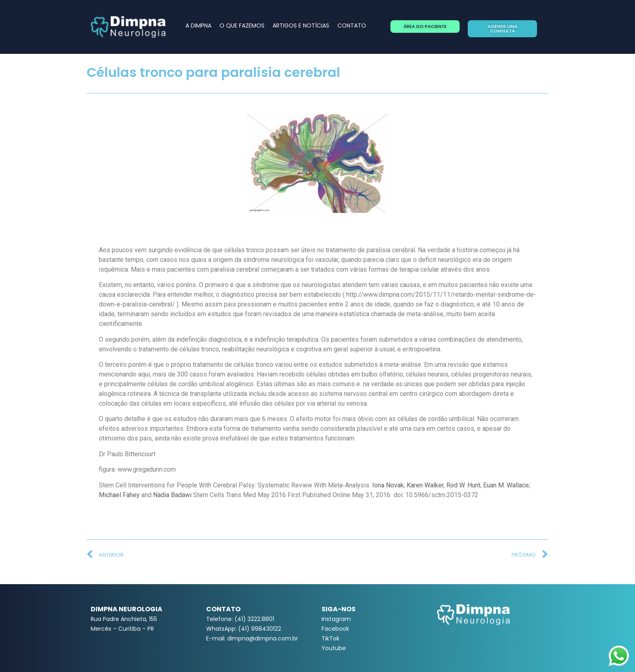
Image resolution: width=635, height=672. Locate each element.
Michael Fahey (119, 495)
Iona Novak (388, 485)
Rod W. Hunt (463, 485)
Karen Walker (425, 485)
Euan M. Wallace (506, 485)
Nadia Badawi (172, 495)
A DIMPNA (198, 26)
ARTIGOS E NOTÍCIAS (301, 26)
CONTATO (352, 26)
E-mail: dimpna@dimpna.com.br (252, 638)
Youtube (334, 648)
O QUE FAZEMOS (242, 26)
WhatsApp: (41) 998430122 (244, 629)
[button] (425, 27)
